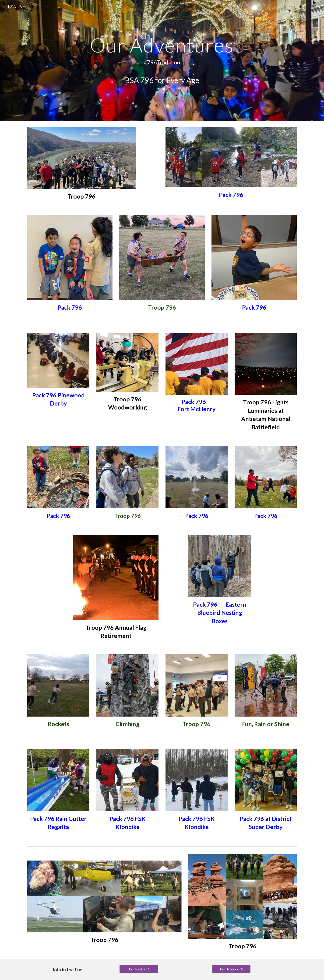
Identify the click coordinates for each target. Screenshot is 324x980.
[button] (318, 7)
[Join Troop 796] (231, 969)
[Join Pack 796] (139, 969)
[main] (162, 61)
